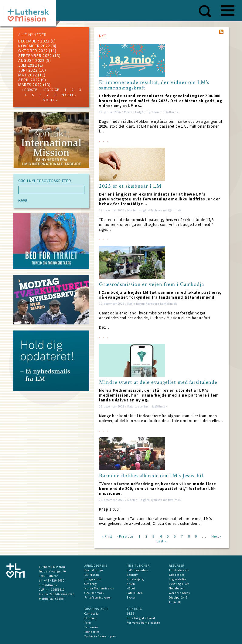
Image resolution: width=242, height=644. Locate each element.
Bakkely (132, 575)
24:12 (130, 614)
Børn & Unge (94, 570)
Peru (88, 623)
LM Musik (92, 575)
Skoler (131, 597)
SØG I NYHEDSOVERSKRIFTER (45, 181)
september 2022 (35, 55)
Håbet (131, 588)
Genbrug (91, 584)
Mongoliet (92, 632)
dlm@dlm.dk (48, 585)
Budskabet (177, 575)
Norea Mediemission (99, 588)
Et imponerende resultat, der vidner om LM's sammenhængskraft (154, 85)
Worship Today (179, 593)
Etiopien (90, 618)
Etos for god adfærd (141, 618)
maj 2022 (28, 75)
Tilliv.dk (175, 602)
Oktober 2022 (33, 51)
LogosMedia (177, 579)
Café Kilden (135, 593)
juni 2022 (28, 70)
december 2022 (34, 41)
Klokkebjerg (135, 579)
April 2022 (29, 80)
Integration (93, 579)
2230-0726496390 (62, 594)
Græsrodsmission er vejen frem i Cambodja (152, 284)
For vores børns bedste (143, 623)
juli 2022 (27, 65)
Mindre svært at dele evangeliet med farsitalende (158, 382)
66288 (60, 599)
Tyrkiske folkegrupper (100, 636)
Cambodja (92, 614)
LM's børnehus (138, 570)
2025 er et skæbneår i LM (130, 186)
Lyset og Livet (179, 584)
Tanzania (91, 627)
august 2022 (31, 60)
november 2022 (34, 46)
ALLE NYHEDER (32, 35)
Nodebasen (177, 588)
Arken (131, 584)
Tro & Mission (179, 570)
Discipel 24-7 (178, 597)
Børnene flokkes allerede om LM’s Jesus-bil (151, 476)
